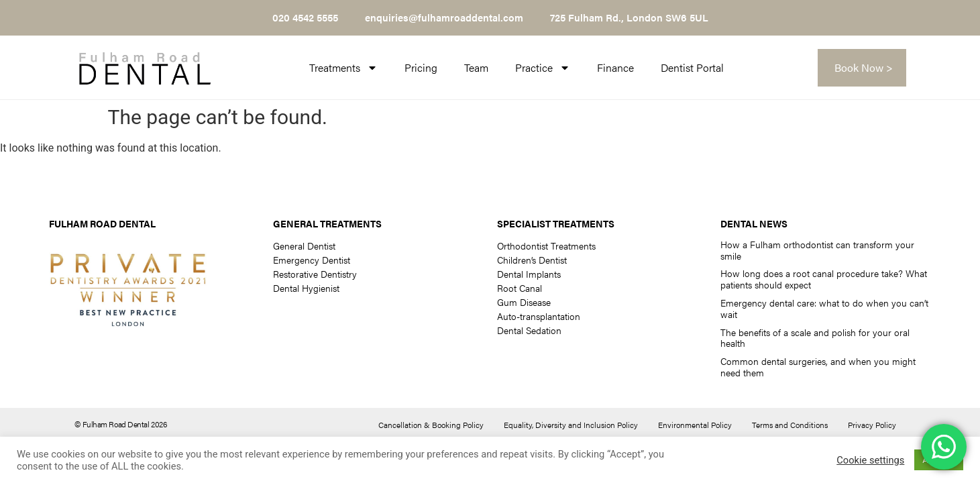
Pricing (421, 68)
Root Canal (520, 288)
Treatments (343, 68)
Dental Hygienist (306, 288)
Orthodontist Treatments (546, 246)
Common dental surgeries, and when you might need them (818, 367)
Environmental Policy (695, 425)
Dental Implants (529, 274)
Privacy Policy (872, 425)
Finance (615, 68)
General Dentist (304, 246)
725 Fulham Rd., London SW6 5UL (629, 17)
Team (476, 68)
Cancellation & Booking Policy (431, 425)
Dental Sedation (529, 330)
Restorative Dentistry (315, 274)
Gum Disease (524, 302)
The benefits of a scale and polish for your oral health (815, 338)
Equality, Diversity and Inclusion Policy (571, 425)
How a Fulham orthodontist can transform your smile (817, 250)
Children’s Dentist (532, 260)
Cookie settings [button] (870, 460)
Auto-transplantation (539, 316)
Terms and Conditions (790, 425)
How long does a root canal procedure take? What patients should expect (824, 279)
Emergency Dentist (312, 260)
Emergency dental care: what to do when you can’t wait (824, 308)
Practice (543, 68)
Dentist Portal (692, 68)
